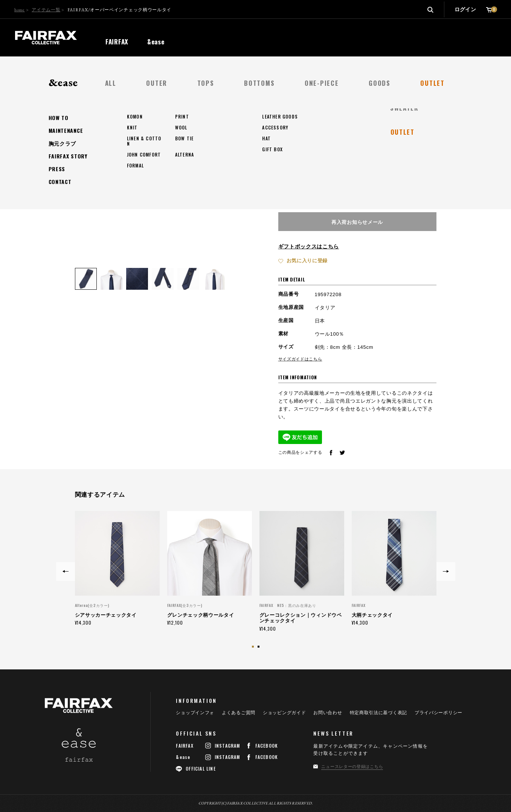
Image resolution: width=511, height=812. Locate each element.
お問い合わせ (328, 713)
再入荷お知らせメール (357, 222)
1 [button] (254, 648)
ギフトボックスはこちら (309, 246)
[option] (117, 568)
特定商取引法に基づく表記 (378, 713)
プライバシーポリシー (439, 713)
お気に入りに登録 (307, 261)
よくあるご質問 (239, 713)
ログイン (465, 9)
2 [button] (259, 648)
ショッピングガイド (284, 713)
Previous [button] (66, 572)
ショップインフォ (195, 713)
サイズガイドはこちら (300, 359)
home (20, 10)
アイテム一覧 (46, 10)
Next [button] (446, 572)
